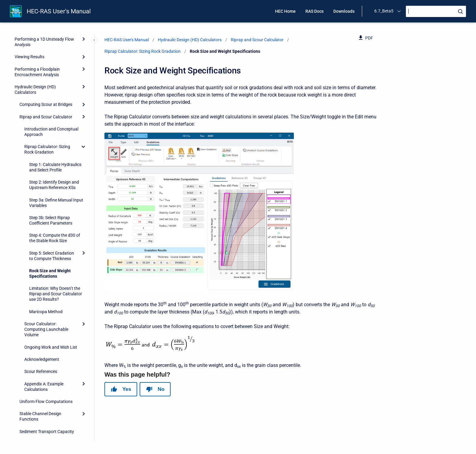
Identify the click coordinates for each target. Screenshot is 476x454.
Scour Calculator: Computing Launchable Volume (46, 182)
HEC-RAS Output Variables (40, 411)
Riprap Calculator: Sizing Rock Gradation (143, 51)
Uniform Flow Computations (46, 254)
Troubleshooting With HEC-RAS (44, 314)
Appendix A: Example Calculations (44, 239)
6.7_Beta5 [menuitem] (384, 11)
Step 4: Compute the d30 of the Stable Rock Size (55, 90)
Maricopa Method (46, 164)
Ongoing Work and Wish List (51, 200)
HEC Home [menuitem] (285, 11)
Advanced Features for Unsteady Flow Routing (45, 347)
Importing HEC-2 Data (35, 423)
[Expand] (83, 106)
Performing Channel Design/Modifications (35, 329)
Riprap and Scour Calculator (257, 40)
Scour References (41, 224)
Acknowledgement (42, 212)
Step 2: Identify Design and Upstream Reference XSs (54, 37)
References (25, 386)
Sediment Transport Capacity (47, 284)
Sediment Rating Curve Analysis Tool (41, 299)
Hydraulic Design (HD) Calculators (190, 40)
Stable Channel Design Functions (40, 269)
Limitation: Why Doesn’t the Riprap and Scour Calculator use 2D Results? (56, 146)
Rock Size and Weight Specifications (50, 126)
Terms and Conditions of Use (41, 435)
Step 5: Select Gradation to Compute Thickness (52, 108)
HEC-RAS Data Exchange (38, 398)
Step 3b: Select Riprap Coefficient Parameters (51, 73)
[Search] (436, 11)
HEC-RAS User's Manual (59, 11)
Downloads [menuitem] (344, 11)
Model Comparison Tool (37, 374)
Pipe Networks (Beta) (35, 362)
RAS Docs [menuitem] (314, 11)
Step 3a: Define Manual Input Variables (56, 55)
